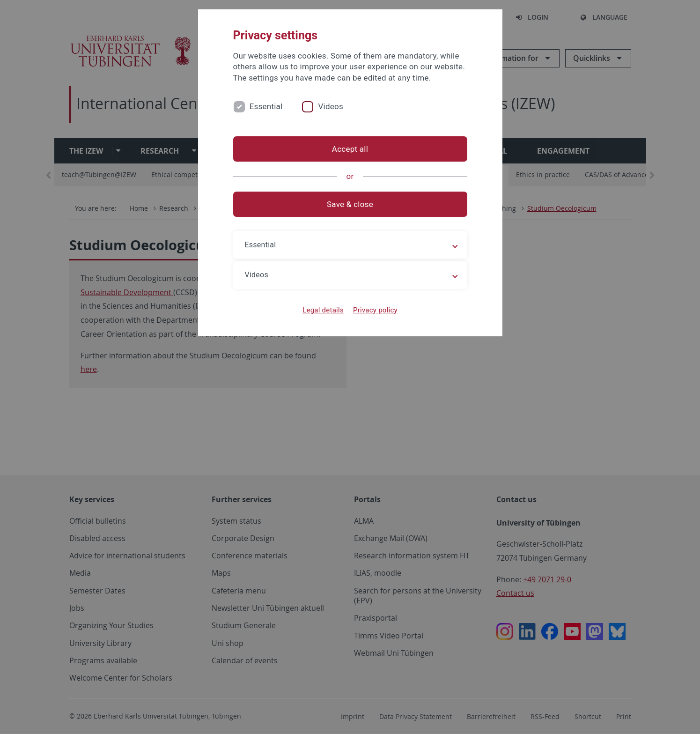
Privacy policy (375, 310)
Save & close (350, 204)
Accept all (350, 149)
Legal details (323, 310)
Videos (331, 106)
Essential (266, 106)
